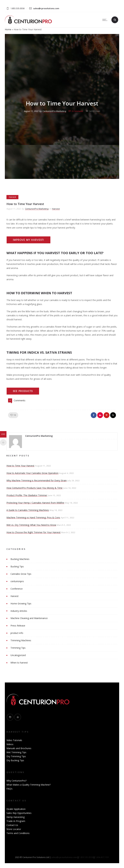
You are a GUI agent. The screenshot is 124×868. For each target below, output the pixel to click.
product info (17, 633)
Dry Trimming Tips (16, 756)
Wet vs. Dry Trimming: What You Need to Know (31, 525)
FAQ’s (9, 789)
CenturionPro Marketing (54, 111)
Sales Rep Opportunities (19, 813)
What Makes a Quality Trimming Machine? (28, 785)
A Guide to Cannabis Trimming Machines (28, 510)
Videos (10, 744)
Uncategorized (18, 655)
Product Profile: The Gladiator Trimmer (27, 495)
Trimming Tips (18, 648)
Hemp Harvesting (15, 817)
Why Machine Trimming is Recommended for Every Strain (37, 480)
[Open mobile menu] (106, 20)
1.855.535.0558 (86, 857)
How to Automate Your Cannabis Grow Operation (32, 473)
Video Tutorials (14, 740)
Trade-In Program (16, 821)
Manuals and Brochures (19, 748)
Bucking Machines (20, 559)
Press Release (18, 626)
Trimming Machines (21, 640)
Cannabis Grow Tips (21, 574)
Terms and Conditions (18, 833)
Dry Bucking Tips (15, 760)
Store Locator (14, 829)
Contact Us (12, 825)
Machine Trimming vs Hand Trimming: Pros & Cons (33, 517)
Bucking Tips (17, 566)
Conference (17, 589)
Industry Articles (19, 611)
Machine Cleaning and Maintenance (29, 618)
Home (8, 29)
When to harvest (19, 663)
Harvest (15, 596)
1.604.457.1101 (102, 857)
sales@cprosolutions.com (46, 8)
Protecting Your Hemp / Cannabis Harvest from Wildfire (35, 503)
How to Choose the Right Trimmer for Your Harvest (34, 532)
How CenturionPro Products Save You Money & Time (34, 488)
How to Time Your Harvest (20, 466)
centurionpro (17, 581)
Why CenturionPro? (16, 781)
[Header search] (115, 20)
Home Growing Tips (21, 603)
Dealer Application (16, 809)
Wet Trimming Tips (16, 752)
